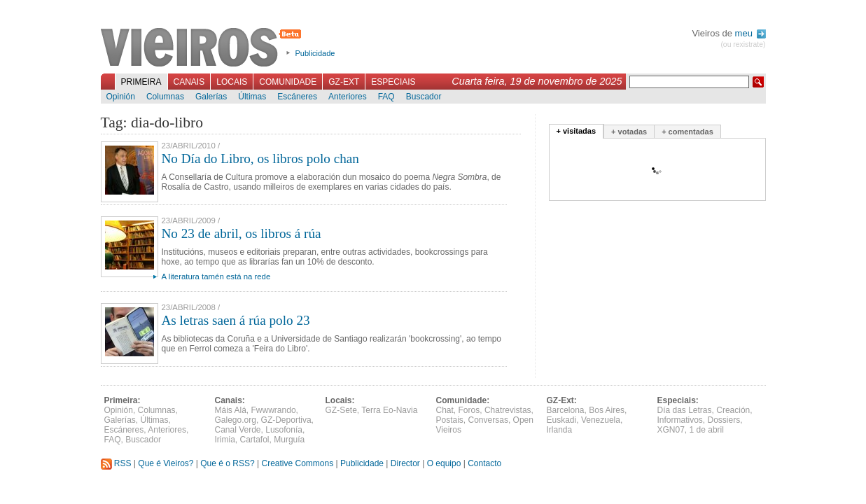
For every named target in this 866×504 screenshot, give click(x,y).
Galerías (211, 97)
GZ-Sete (341, 410)
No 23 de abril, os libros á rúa (242, 233)
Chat (445, 410)
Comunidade (288, 82)
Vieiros (203, 48)
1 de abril (707, 430)
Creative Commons (297, 463)
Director (405, 463)
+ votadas (629, 132)
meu (750, 33)
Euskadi (562, 420)
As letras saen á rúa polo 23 (236, 320)
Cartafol (255, 440)
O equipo (444, 463)
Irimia (225, 440)
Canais (189, 82)
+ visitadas (577, 131)
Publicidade (315, 53)
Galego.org (236, 420)
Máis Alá (231, 410)
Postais (450, 420)
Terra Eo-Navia (389, 410)
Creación (733, 410)
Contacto (484, 463)
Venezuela (601, 420)
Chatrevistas (508, 410)
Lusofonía (284, 430)
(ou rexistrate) (743, 44)
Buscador (424, 97)
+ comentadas (687, 132)
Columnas (165, 97)
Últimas (252, 97)
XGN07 (671, 430)
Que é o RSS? (227, 463)
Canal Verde (238, 430)
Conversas (488, 420)
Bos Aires (607, 410)
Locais (232, 82)
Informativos (680, 420)
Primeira (141, 82)
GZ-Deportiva (286, 420)
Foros (469, 410)
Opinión (121, 97)
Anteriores (348, 97)
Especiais (393, 82)
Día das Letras (685, 410)
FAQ (386, 97)
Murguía (289, 440)
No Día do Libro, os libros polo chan (260, 159)
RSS (116, 463)
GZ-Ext (344, 82)
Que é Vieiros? (166, 463)
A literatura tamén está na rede (216, 276)
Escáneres (297, 97)
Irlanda (560, 430)
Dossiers (724, 420)
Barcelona (566, 410)
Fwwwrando (274, 410)
